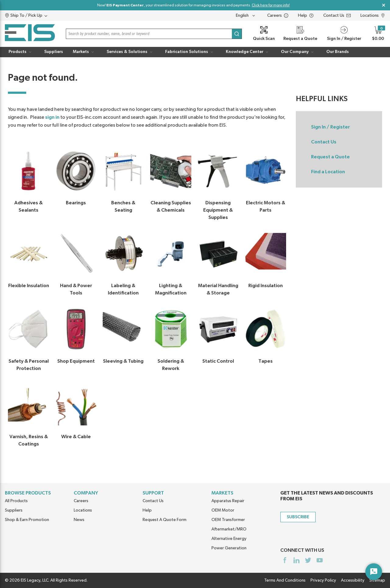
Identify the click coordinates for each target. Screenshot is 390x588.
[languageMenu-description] (246, 16)
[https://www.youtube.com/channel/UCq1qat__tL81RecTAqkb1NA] (320, 560)
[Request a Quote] (300, 34)
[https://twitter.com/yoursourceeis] (308, 560)
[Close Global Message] (384, 5)
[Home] (30, 34)
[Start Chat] (374, 572)
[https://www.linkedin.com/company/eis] (296, 560)
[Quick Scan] (264, 34)
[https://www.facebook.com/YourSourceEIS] (285, 560)
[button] (37, 16)
